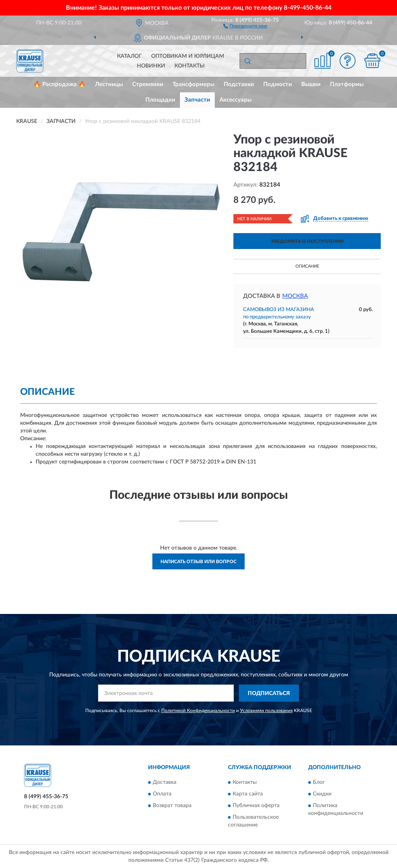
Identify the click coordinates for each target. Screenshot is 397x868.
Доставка (165, 782)
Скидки (322, 794)
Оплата (162, 794)
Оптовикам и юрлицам (188, 56)
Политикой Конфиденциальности (198, 711)
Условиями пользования (266, 711)
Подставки (239, 84)
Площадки (160, 100)
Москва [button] (295, 296)
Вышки (311, 84)
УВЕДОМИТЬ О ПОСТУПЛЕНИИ (307, 241)
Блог (319, 782)
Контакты (190, 66)
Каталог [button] (129, 56)
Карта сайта (248, 794)
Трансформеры (193, 84)
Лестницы (109, 84)
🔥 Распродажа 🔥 (60, 84)
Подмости (278, 84)
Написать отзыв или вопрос (198, 562)
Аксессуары (236, 100)
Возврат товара (172, 806)
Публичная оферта (256, 806)
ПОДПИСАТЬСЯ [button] (269, 693)
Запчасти (197, 100)
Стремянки (148, 84)
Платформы (347, 84)
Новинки (151, 66)
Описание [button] (307, 266)
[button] (245, 26)
